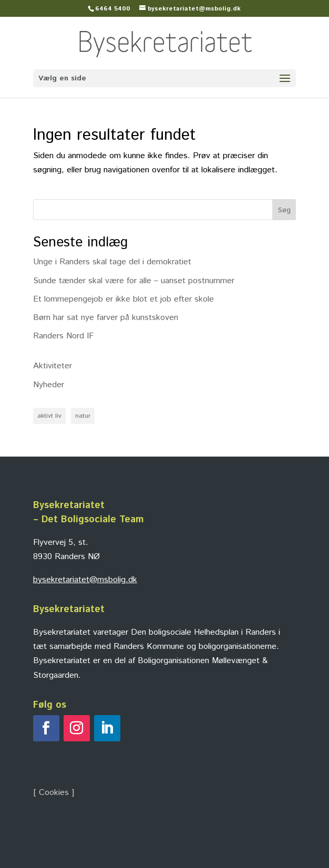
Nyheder (49, 385)
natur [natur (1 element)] (83, 416)
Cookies (54, 793)
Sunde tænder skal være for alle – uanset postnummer (134, 281)
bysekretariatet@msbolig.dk (85, 580)
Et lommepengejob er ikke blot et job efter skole (124, 299)
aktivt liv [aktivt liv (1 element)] (49, 416)
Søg (284, 210)
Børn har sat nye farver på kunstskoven (106, 318)
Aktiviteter (53, 366)
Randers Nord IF (63, 336)
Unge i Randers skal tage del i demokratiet (112, 262)
